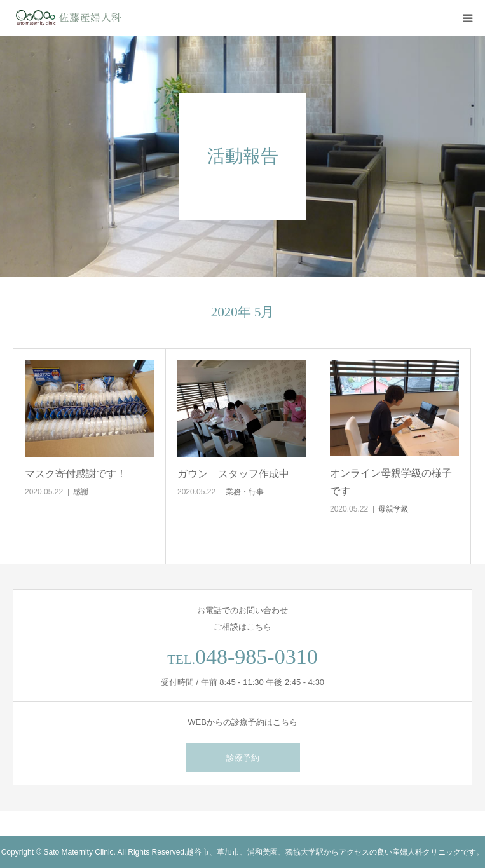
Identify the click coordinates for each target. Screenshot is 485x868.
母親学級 (393, 509)
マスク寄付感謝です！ (76, 474)
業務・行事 (245, 492)
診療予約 (243, 758)
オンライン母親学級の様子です (391, 482)
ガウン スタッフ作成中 (233, 474)
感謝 (81, 492)
